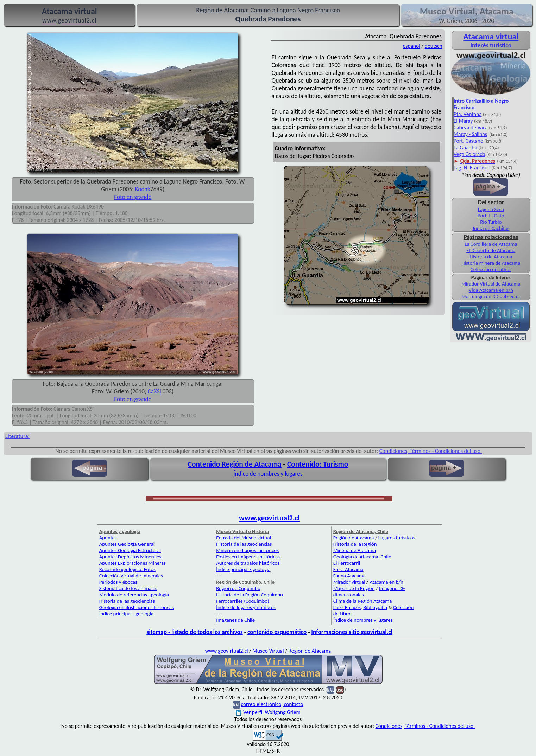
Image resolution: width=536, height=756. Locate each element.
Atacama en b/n (386, 582)
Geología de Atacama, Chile (362, 557)
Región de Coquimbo (238, 588)
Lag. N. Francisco (472, 168)
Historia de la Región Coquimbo (250, 595)
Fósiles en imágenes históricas (248, 557)
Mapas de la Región (354, 588)
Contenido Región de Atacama (235, 464)
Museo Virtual (268, 651)
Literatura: (17, 436)
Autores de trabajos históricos (248, 563)
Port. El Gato (491, 216)
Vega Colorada (469, 154)
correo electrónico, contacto (272, 704)
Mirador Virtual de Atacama (491, 284)
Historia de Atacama (491, 257)
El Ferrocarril (347, 563)
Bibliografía (375, 607)
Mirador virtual (349, 582)
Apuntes (108, 538)
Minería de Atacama (355, 550)
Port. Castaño (468, 141)
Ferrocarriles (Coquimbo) (242, 601)
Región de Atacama (354, 538)
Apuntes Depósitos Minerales (130, 557)
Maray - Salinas (470, 134)
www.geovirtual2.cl (269, 518)
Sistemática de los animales (128, 588)
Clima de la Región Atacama (363, 601)
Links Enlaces (347, 607)
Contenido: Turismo (318, 464)
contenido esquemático (277, 632)
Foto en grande (133, 197)
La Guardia (465, 148)
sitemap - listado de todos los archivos (194, 632)
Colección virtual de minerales (131, 576)
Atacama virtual (491, 36)
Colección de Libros (491, 269)
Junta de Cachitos (491, 228)
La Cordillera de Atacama (491, 244)
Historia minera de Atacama (491, 263)
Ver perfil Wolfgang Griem (268, 712)
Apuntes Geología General (127, 544)
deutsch (434, 46)
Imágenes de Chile (235, 620)
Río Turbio (491, 222)
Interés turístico (491, 45)
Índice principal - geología (126, 614)
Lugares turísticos (397, 538)
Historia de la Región (355, 544)
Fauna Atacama (349, 576)
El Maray (463, 121)
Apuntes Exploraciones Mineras (133, 563)
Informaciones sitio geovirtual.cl (352, 632)
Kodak (143, 189)
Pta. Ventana (468, 114)
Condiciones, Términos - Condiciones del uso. (431, 451)
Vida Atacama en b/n (491, 290)
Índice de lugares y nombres (246, 607)
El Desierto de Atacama (491, 250)
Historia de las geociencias (127, 601)
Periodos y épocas (118, 582)
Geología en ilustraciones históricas (137, 607)
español (411, 46)
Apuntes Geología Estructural (130, 550)
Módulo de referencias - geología (134, 595)
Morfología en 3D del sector (491, 296)
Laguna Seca (491, 209)
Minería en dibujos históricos (247, 550)
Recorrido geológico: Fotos (127, 569)
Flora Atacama (348, 569)
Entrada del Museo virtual (244, 538)
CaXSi (155, 391)
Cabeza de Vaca (471, 127)
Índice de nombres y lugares (268, 474)
